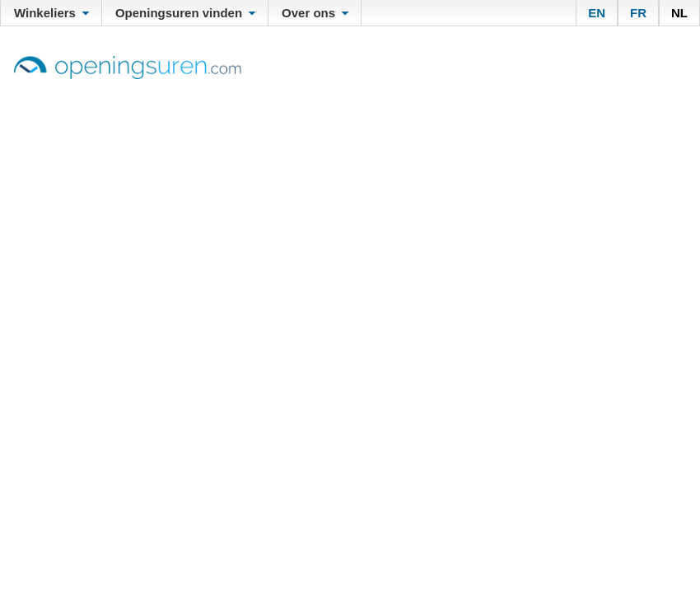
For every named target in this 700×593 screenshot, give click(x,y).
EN (597, 13)
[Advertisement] (350, 203)
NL (679, 13)
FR (638, 13)
